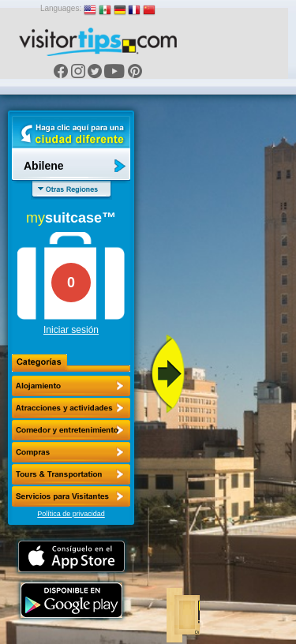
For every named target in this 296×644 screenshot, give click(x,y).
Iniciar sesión (71, 330)
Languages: (61, 8)
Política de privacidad (71, 514)
